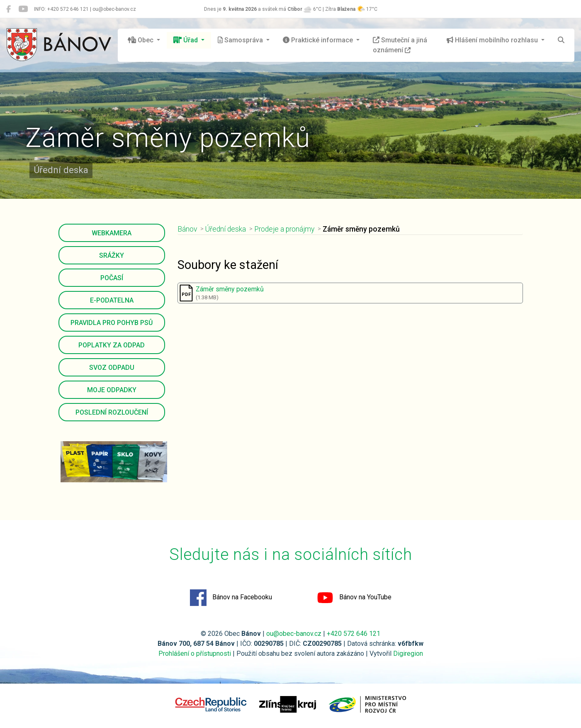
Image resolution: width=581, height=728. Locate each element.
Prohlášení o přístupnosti (195, 653)
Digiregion (408, 653)
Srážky (112, 255)
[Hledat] (561, 40)
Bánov (187, 229)
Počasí (112, 278)
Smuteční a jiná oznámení (400, 45)
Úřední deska (226, 229)
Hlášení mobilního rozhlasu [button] (493, 40)
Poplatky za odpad (112, 345)
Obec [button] (141, 40)
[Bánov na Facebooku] (9, 9)
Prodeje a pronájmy (284, 229)
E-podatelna (112, 300)
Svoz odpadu (112, 368)
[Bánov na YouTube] (23, 9)
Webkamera (112, 233)
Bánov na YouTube (354, 598)
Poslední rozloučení (112, 412)
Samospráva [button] (241, 40)
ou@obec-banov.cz (294, 634)
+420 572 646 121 (354, 634)
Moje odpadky (112, 390)
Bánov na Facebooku (231, 598)
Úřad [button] (186, 40)
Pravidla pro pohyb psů (112, 323)
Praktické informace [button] (319, 40)
